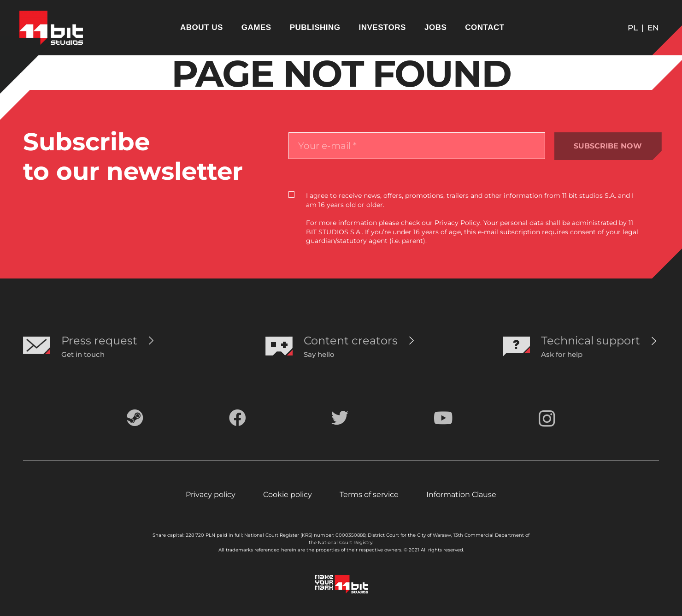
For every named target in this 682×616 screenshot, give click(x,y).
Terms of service (369, 495)
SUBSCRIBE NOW (608, 146)
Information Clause (461, 495)
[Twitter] (340, 418)
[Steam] (135, 418)
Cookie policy (288, 495)
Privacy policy (211, 495)
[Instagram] (547, 419)
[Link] (51, 28)
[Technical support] (591, 341)
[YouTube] (443, 418)
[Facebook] (238, 418)
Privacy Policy (457, 223)
